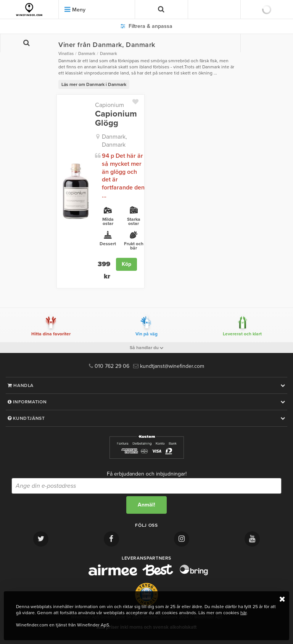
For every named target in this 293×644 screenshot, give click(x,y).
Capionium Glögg (116, 118)
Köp (126, 264)
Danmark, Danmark (114, 141)
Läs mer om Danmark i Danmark (94, 84)
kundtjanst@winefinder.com (169, 366)
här (243, 613)
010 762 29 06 (109, 366)
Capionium (109, 105)
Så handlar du (147, 348)
